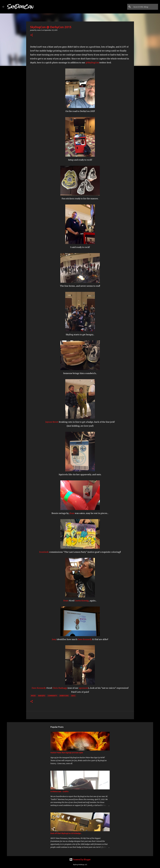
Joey (54, 639)
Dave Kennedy (85, 639)
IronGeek (44, 552)
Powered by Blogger (80, 859)
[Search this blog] (145, 7)
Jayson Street (52, 422)
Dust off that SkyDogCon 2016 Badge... (66, 833)
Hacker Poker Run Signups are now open (67, 753)
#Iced (33, 696)
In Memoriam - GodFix (59, 791)
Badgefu (42, 696)
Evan (72, 513)
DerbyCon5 (64, 696)
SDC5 (73, 696)
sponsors (83, 688)
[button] (32, 35)
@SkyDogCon (92, 63)
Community (52, 696)
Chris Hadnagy (60, 688)
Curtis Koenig (82, 601)
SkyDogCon (20, 7)
